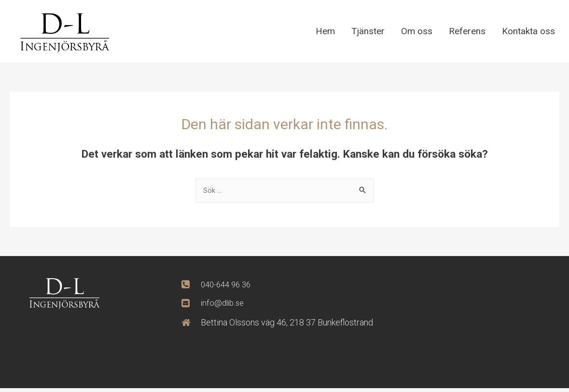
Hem (318, 31)
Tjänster (362, 31)
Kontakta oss (527, 31)
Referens (463, 31)
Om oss (411, 31)
